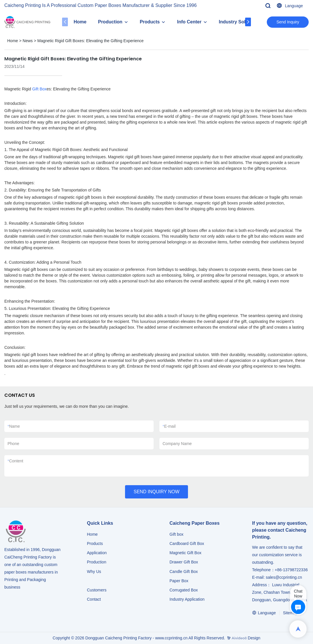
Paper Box (179, 581)
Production (110, 22)
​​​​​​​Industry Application (187, 599)
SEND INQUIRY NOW (157, 492)
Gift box (176, 534)
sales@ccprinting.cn (284, 577)
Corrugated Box (184, 590)
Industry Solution (238, 22)
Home (80, 22)
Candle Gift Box (184, 572)
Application (97, 553)
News (28, 41)
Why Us (94, 572)
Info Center (189, 22)
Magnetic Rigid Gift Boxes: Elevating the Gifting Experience (90, 41)
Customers (97, 590)
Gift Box (40, 89)
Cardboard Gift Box (187, 544)
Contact (94, 599)
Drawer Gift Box (184, 562)
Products (150, 22)
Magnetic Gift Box (186, 553)
